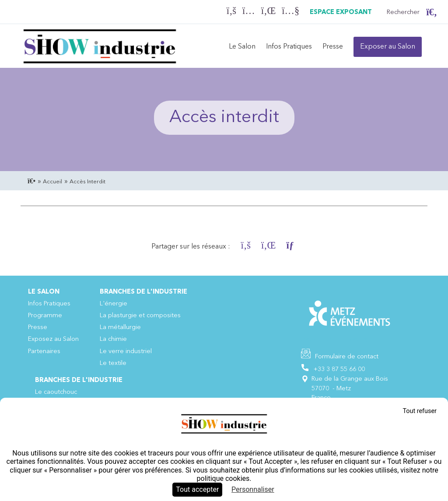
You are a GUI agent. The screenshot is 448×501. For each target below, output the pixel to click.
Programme (45, 316)
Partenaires (44, 352)
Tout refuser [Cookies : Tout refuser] (420, 411)
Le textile (113, 363)
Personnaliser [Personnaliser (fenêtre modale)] (253, 489)
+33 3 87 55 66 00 (339, 370)
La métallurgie (120, 328)
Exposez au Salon (53, 339)
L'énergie (114, 304)
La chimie (113, 339)
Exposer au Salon (388, 47)
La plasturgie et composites (140, 316)
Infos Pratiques (289, 47)
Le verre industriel (126, 352)
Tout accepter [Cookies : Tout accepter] (197, 489)
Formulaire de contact (347, 357)
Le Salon (242, 47)
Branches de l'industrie (143, 292)
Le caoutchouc (56, 392)
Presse (333, 47)
